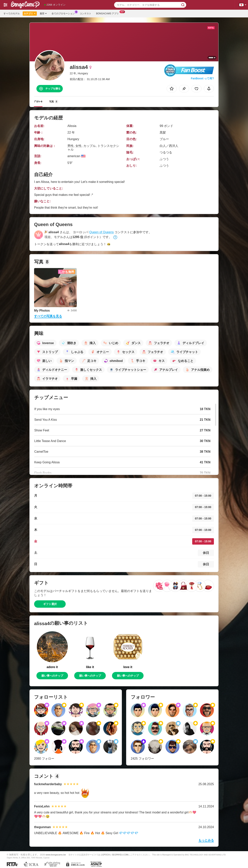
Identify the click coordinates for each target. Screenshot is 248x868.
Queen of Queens (102, 232)
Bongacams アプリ (108, 13)
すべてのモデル (12, 14)
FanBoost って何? (202, 78)
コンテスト (85, 14)
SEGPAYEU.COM (120, 855)
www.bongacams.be (56, 855)
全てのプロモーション (64, 13)
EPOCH (106, 855)
